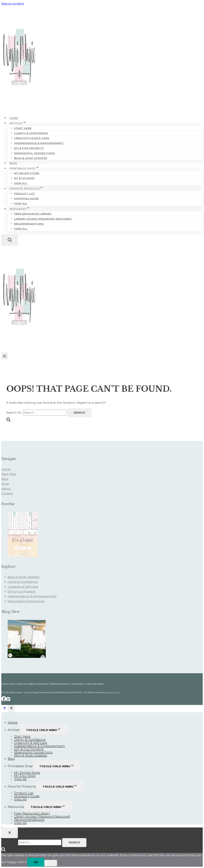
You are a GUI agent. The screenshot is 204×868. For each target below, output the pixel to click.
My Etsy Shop (24, 178)
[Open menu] (5, 356)
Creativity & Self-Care (32, 138)
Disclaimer (43, 683)
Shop (5, 484)
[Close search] (10, 833)
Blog (13, 163)
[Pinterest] (8, 700)
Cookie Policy (77, 683)
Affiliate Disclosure (59, 683)
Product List (25, 194)
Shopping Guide (26, 198)
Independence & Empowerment (39, 143)
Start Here (23, 128)
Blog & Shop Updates (31, 158)
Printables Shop (20, 766)
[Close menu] (2, 715)
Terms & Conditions (27, 683)
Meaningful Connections (34, 153)
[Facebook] (4, 700)
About (6, 489)
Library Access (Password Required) (43, 219)
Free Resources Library (33, 214)
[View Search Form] (10, 240)
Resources (16, 807)
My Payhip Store (27, 173)
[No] (51, 863)
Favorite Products (22, 786)
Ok (36, 862)
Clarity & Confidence (31, 133)
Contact (7, 493)
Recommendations (29, 224)
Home (14, 118)
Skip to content (13, 4)
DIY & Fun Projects (29, 148)
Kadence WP (113, 692)
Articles (14, 730)
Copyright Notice (95, 683)
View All (21, 183)
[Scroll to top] (5, 709)
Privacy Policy (8, 683)
